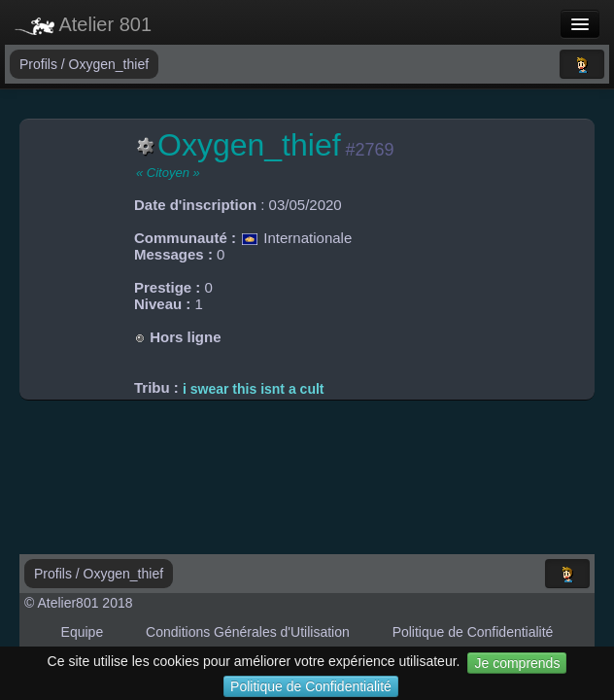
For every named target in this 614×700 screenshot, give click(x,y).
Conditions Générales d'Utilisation (248, 632)
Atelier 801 (83, 24)
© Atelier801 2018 (79, 603)
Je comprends (517, 663)
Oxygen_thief (109, 64)
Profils (40, 64)
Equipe (83, 632)
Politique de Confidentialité (311, 686)
